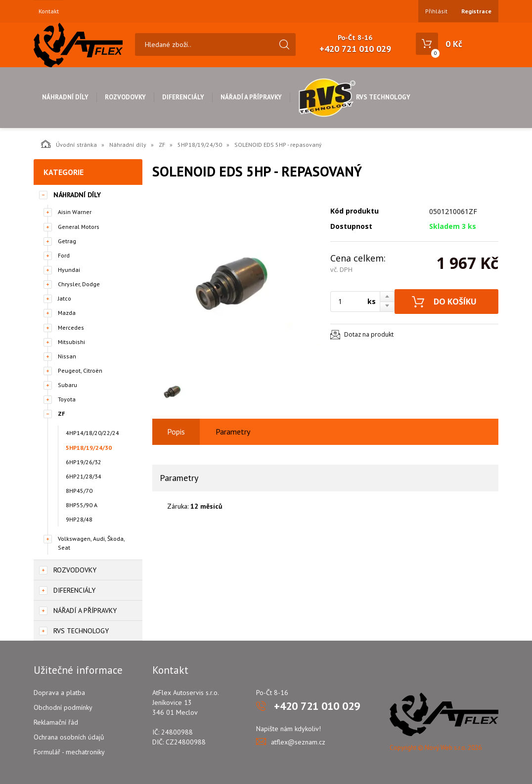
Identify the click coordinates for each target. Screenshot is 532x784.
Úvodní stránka (69, 144)
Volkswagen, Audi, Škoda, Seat (91, 543)
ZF (162, 145)
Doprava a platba (59, 693)
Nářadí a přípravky (251, 97)
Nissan (67, 356)
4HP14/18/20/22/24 (92, 433)
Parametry (233, 432)
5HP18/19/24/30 (200, 145)
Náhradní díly (65, 97)
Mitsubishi (71, 342)
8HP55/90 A (82, 505)
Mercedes (71, 327)
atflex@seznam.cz (298, 742)
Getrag (67, 241)
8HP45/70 (79, 491)
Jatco (65, 298)
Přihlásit (436, 11)
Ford (64, 255)
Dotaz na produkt (369, 334)
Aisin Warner (75, 212)
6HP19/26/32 (84, 462)
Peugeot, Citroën (80, 370)
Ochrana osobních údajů (69, 737)
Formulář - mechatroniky (69, 752)
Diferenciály (183, 97)
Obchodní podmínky (63, 707)
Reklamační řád (56, 722)
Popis (176, 432)
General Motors (79, 227)
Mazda (67, 313)
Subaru (67, 385)
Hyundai (69, 270)
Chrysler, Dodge (79, 284)
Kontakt (49, 11)
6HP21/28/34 (84, 476)
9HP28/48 (79, 519)
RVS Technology (354, 97)
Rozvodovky (125, 97)
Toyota (67, 399)
